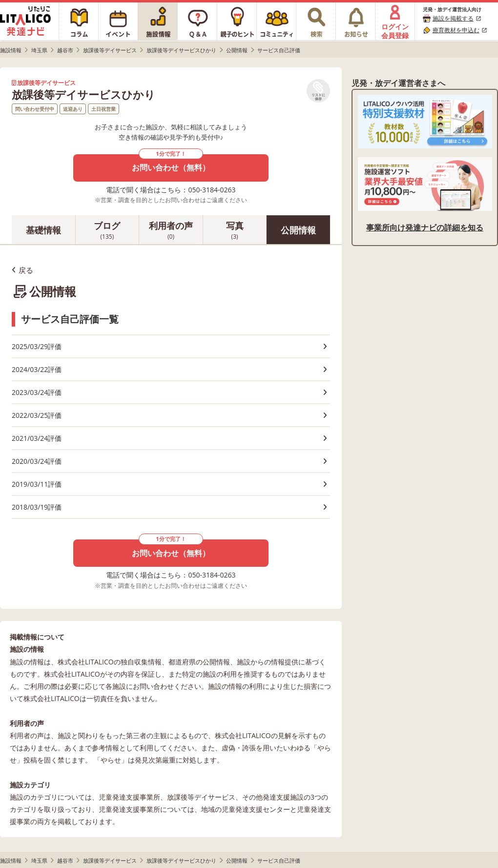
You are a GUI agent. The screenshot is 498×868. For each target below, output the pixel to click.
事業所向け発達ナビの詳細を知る (425, 227)
